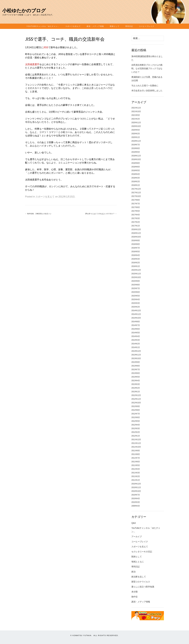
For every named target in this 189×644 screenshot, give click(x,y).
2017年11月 (136, 193)
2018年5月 (136, 170)
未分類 (135, 592)
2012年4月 (136, 425)
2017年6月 (136, 207)
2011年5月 (136, 465)
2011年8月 (136, 454)
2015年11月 (136, 274)
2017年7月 (136, 204)
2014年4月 (136, 336)
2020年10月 (136, 126)
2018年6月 (136, 167)
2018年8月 (136, 163)
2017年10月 (136, 196)
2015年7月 (136, 288)
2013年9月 (136, 362)
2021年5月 (136, 115)
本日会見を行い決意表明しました (147, 91)
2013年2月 (136, 388)
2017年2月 (136, 222)
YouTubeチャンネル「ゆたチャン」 (43, 26)
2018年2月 (136, 181)
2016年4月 (136, 255)
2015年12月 (136, 270)
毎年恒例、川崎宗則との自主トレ (38, 214)
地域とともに (138, 562)
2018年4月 (136, 174)
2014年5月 (136, 333)
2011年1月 (136, 480)
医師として (115, 26)
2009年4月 (136, 506)
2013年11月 (136, 355)
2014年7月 (136, 325)
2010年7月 (136, 495)
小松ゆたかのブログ (24, 10)
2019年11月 (136, 141)
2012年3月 (136, 428)
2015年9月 (136, 281)
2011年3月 (136, 473)
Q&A (134, 523)
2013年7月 (136, 369)
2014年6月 (136, 329)
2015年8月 (136, 285)
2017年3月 (136, 218)
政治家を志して (139, 577)
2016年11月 (136, 233)
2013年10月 (136, 358)
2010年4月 (136, 498)
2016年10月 (136, 237)
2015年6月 (136, 292)
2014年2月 (136, 344)
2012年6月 (136, 417)
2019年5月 (136, 152)
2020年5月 (136, 130)
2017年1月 (136, 226)
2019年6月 (136, 148)
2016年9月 (136, 240)
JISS (46, 47)
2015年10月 (136, 277)
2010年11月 (136, 487)
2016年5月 (136, 252)
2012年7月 (136, 414)
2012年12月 (136, 395)
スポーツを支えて (73, 26)
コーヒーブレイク (147, 26)
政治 (133, 572)
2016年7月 (136, 248)
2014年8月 (136, 322)
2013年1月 (136, 392)
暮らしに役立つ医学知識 (143, 587)
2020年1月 (136, 137)
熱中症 (135, 597)
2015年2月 (136, 307)
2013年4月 (136, 381)
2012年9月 (136, 406)
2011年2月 (136, 476)
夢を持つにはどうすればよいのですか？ (101, 214)
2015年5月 (136, 296)
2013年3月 (136, 384)
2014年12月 (136, 310)
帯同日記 (129, 26)
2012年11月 (136, 399)
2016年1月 (136, 266)
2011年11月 (136, 443)
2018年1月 (136, 185)
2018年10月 (136, 159)
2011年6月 (136, 462)
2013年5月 (136, 377)
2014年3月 (136, 340)
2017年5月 (136, 211)
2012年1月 (136, 436)
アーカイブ (137, 537)
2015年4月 (136, 299)
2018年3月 (136, 178)
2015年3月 (136, 303)
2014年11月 (136, 314)
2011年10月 (136, 447)
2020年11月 (136, 123)
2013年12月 (136, 351)
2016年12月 (136, 229)
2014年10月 (136, 318)
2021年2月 (136, 119)
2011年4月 (136, 469)
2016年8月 (136, 244)
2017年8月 (136, 200)
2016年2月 (136, 263)
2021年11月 (136, 108)
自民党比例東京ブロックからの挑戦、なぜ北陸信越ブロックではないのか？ (147, 68)
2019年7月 (136, 145)
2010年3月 (136, 502)
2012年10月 (136, 403)
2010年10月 (136, 491)
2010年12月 (136, 484)
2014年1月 (136, 347)
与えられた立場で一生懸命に (145, 86)
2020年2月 (136, 134)
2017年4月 (136, 215)
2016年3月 (136, 259)
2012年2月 (136, 432)
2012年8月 (136, 410)
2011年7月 (136, 458)
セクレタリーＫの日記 (142, 552)
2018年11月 (136, 156)
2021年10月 (136, 111)
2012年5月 (136, 421)
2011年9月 (136, 451)
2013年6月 (136, 373)
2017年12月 (136, 189)
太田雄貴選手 (32, 64)
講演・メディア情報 (95, 26)
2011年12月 (136, 440)
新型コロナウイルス (141, 582)
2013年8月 (136, 366)
